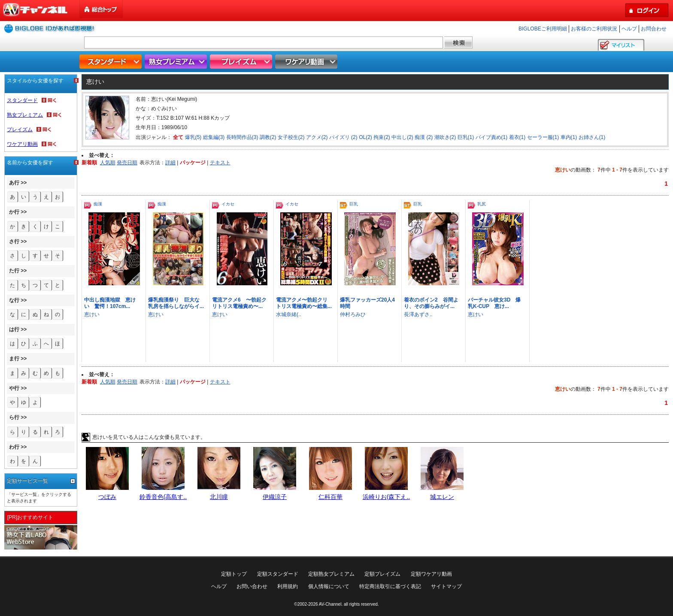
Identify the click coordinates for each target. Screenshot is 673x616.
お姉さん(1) (592, 137)
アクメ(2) (317, 137)
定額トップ (234, 574)
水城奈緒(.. (289, 314)
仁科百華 (330, 497)
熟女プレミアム (177, 62)
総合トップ (102, 9)
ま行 (14, 359)
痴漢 (98, 204)
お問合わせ (654, 29)
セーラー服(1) (543, 137)
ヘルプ (629, 29)
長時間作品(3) (242, 137)
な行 (14, 300)
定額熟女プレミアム (331, 574)
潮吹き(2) (445, 137)
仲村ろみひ (353, 314)
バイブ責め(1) (492, 137)
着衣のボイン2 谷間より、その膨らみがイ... (431, 303)
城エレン (442, 497)
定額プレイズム (382, 574)
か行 (14, 212)
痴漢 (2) (424, 137)
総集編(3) (214, 137)
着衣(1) (517, 137)
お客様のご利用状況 (594, 29)
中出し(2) (402, 137)
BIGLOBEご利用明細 (543, 29)
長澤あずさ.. (418, 314)
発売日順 (127, 163)
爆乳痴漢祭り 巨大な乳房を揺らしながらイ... (176, 303)
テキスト (220, 163)
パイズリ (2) (343, 137)
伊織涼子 (275, 497)
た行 (14, 271)
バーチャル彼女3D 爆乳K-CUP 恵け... (494, 303)
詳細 (170, 163)
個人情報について (329, 586)
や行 (14, 388)
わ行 (14, 447)
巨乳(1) (466, 137)
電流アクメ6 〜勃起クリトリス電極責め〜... (239, 303)
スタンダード (112, 62)
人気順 (108, 163)
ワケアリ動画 (307, 62)
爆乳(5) (193, 137)
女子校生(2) (291, 137)
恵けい (92, 314)
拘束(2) (382, 137)
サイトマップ (446, 586)
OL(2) (365, 137)
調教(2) (268, 137)
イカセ (228, 204)
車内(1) (569, 137)
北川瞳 (219, 497)
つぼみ (107, 497)
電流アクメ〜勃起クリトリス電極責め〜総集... (304, 303)
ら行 (14, 417)
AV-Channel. (331, 604)
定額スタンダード (278, 574)
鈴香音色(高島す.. (163, 497)
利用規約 (288, 586)
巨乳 (354, 204)
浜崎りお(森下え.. (386, 497)
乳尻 (482, 204)
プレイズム (242, 62)
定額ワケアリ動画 (431, 574)
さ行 (14, 242)
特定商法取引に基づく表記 (390, 586)
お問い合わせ (252, 586)
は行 (14, 329)
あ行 (14, 183)
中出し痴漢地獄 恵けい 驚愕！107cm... (110, 303)
